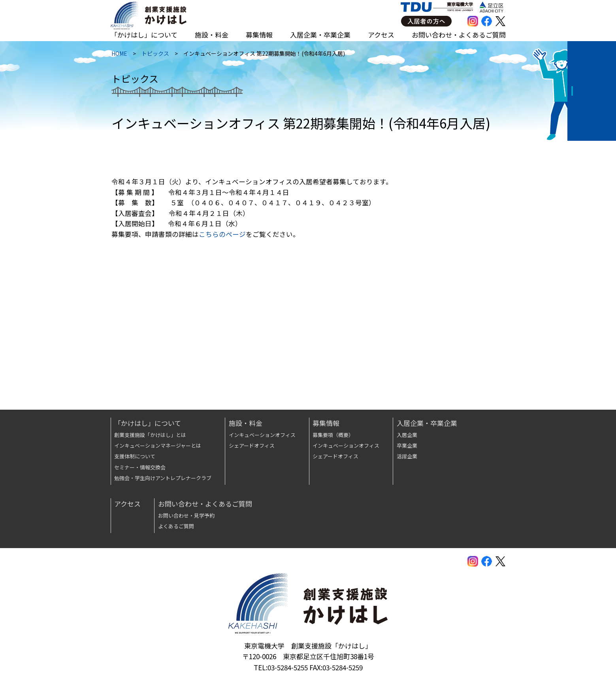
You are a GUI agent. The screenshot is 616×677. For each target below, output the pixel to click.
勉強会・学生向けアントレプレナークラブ (163, 478)
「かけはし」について (144, 35)
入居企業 (407, 435)
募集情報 (259, 35)
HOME (119, 55)
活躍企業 (407, 456)
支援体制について (135, 456)
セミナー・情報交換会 (140, 467)
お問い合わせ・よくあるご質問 (459, 35)
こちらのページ (221, 237)
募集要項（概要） (333, 435)
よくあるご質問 (176, 526)
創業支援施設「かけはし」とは (150, 435)
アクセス (381, 35)
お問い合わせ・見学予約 (186, 515)
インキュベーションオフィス (262, 435)
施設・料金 (212, 35)
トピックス (154, 55)
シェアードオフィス (252, 445)
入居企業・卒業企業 (320, 35)
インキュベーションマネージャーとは (158, 445)
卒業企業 (407, 445)
